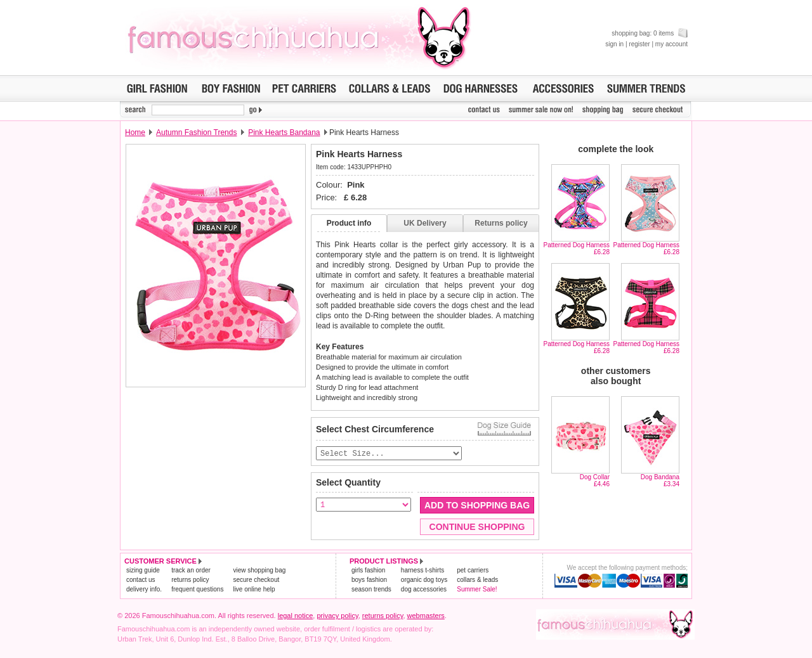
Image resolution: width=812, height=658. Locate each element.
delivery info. (144, 590)
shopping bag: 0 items (650, 33)
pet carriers (473, 571)
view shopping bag (259, 571)
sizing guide (143, 571)
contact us (141, 580)
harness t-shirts (422, 571)
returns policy (190, 580)
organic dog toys (424, 580)
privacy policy (337, 616)
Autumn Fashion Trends (196, 132)
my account (671, 44)
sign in (614, 44)
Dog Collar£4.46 (595, 481)
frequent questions (197, 590)
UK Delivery (425, 223)
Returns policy (501, 223)
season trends (371, 590)
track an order (191, 571)
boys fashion (369, 580)
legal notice (296, 616)
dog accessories (424, 590)
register (639, 44)
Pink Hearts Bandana (284, 132)
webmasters (426, 616)
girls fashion (368, 571)
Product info (349, 223)
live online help (254, 590)
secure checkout (256, 580)
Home (135, 132)
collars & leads (477, 580)
